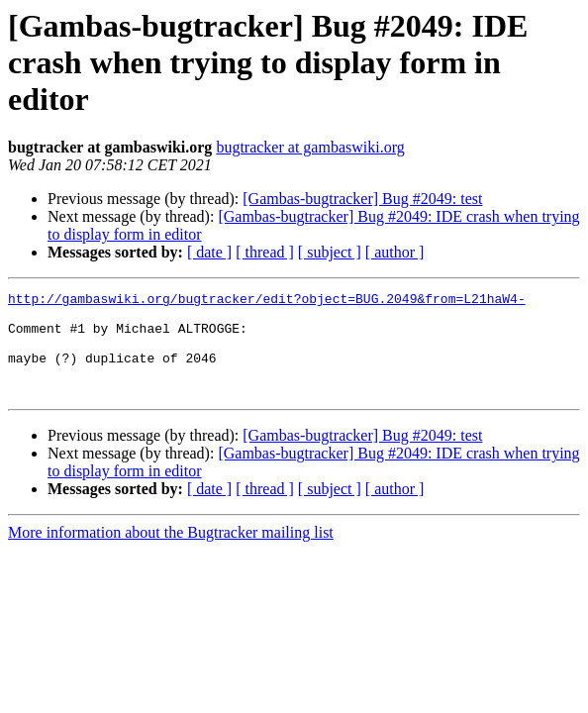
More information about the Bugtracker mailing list (171, 553)
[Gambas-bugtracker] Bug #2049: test (362, 199)
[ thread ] (265, 252)
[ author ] (395, 252)
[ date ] (209, 252)
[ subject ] (330, 252)
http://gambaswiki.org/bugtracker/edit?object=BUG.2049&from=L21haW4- (267, 301)
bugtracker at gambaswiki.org (310, 147)
